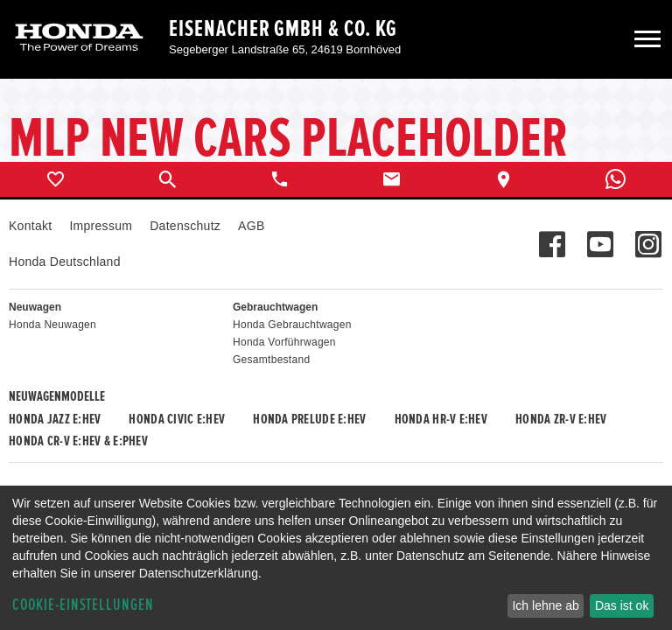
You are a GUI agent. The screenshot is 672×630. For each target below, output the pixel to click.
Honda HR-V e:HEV (441, 419)
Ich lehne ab (545, 605)
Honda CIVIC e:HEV (177, 419)
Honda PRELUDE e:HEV (309, 419)
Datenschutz (185, 226)
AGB (251, 226)
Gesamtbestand (271, 360)
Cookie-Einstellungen (83, 605)
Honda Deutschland (65, 262)
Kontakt (30, 226)
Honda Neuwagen (52, 325)
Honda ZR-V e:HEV (561, 419)
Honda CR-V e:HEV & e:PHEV (78, 441)
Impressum (101, 226)
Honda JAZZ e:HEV (55, 419)
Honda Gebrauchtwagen (292, 325)
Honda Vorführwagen (284, 342)
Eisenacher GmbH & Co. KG (283, 29)
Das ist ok (622, 605)
